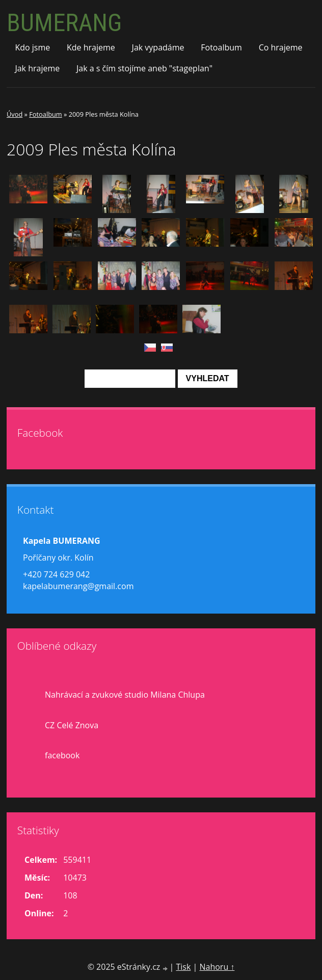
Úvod (15, 114)
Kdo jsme (32, 47)
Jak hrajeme (37, 68)
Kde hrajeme (91, 47)
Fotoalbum (221, 47)
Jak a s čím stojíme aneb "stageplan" (144, 68)
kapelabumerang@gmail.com (78, 586)
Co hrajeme (281, 47)
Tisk (183, 967)
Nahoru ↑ (217, 967)
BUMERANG (64, 23)
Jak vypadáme (158, 47)
